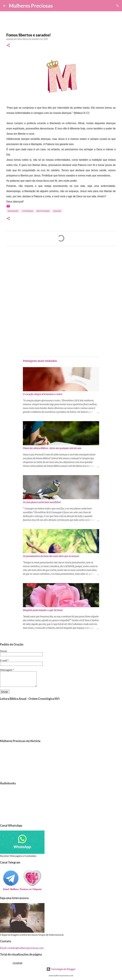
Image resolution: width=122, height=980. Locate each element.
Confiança (27, 211)
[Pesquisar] (57, 6)
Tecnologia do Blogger (61, 969)
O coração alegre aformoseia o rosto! (43, 394)
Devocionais (43, 211)
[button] (8, 46)
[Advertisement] (61, 278)
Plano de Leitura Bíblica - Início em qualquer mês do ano (52, 448)
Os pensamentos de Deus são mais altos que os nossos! (51, 556)
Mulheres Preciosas (31, 6)
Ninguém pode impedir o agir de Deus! (43, 610)
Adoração (13, 211)
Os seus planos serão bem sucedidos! (42, 502)
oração (57, 211)
